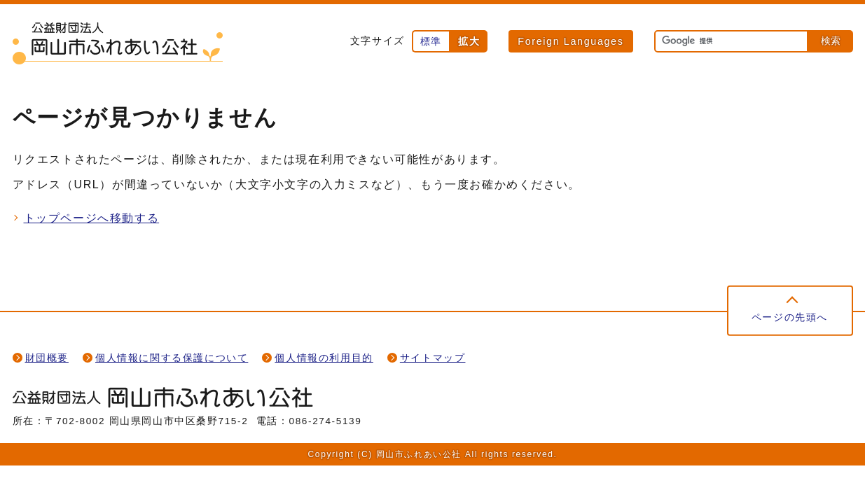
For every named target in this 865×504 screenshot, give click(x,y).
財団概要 (47, 358)
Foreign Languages (570, 41)
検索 (831, 41)
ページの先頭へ (790, 317)
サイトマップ (433, 358)
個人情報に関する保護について (172, 358)
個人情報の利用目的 (324, 358)
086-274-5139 (326, 421)
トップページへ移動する (92, 218)
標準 (431, 41)
